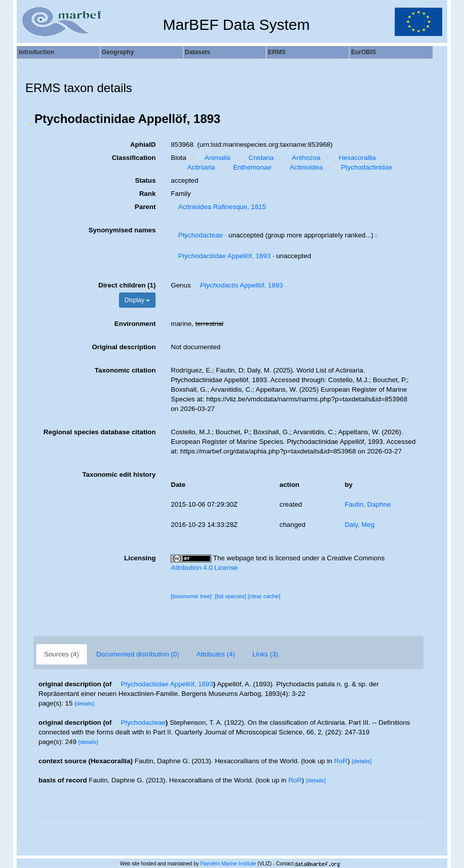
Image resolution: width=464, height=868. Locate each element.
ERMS (277, 52)
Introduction (36, 52)
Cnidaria (257, 158)
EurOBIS (363, 52)
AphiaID (143, 144)
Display (138, 300)
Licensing (140, 558)
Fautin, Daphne (368, 504)
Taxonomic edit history (119, 474)
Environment (135, 324)
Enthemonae (249, 167)
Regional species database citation (100, 432)
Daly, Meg (359, 525)
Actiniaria (197, 167)
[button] (30, 119)
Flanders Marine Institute (228, 864)
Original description (124, 347)
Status (146, 180)
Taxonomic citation (125, 370)
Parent (145, 207)
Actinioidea (302, 167)
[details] (84, 704)
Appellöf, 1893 (238, 285)
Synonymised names (122, 230)
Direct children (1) (127, 285)
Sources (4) (62, 654)
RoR (341, 761)
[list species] (230, 596)
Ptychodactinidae (363, 167)
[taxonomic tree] (191, 596)
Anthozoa (303, 158)
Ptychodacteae (197, 235)
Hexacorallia (354, 158)
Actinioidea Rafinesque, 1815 (218, 207)
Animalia (214, 158)
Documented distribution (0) (138, 654)
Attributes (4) (216, 654)
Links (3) (265, 654)
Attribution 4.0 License (204, 568)
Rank (148, 194)
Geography (118, 52)
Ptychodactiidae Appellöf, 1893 (221, 256)
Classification (134, 158)
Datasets (198, 52)
